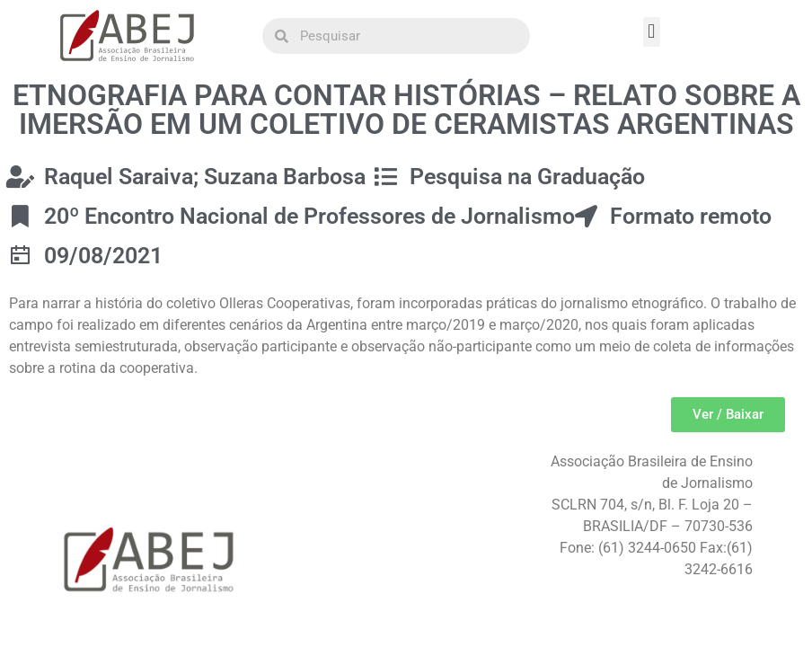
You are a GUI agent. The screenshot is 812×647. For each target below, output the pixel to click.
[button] (652, 32)
